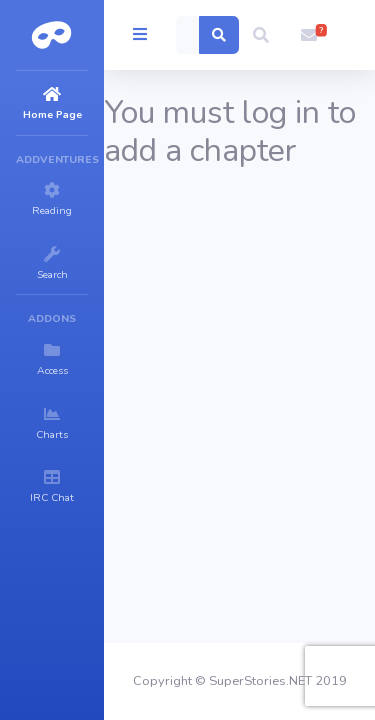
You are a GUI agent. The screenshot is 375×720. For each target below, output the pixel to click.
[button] (261, 35)
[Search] (188, 35)
